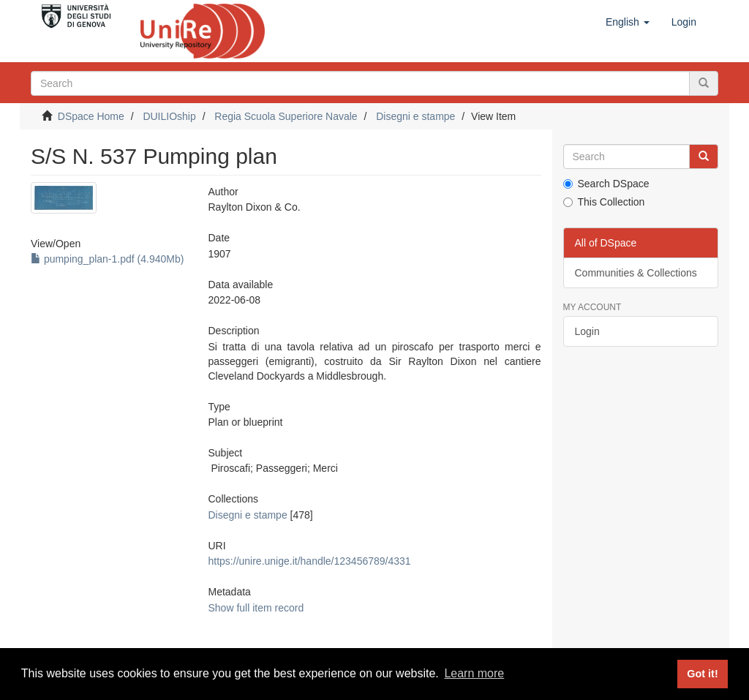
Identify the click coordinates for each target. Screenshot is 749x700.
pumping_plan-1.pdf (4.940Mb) (107, 259)
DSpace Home (91, 116)
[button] (628, 22)
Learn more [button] (474, 673)
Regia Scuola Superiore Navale (286, 116)
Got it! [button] (702, 674)
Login (587, 331)
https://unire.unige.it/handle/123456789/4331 (310, 561)
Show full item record (256, 608)
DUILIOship (169, 116)
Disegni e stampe (415, 116)
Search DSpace (606, 184)
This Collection (604, 202)
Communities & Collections (636, 273)
